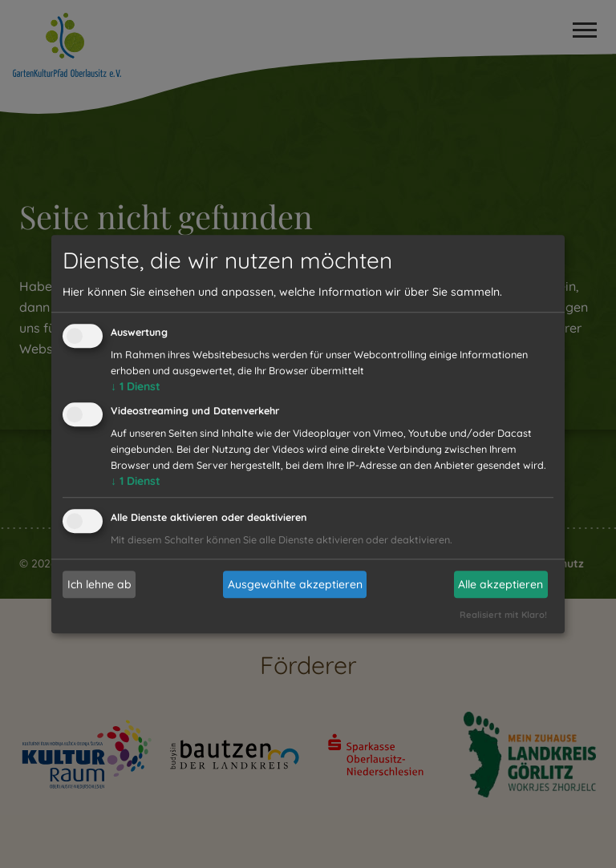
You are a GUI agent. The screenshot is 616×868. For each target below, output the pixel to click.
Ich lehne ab (99, 584)
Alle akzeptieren (500, 584)
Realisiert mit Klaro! (503, 615)
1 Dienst (136, 387)
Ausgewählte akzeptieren (295, 584)
